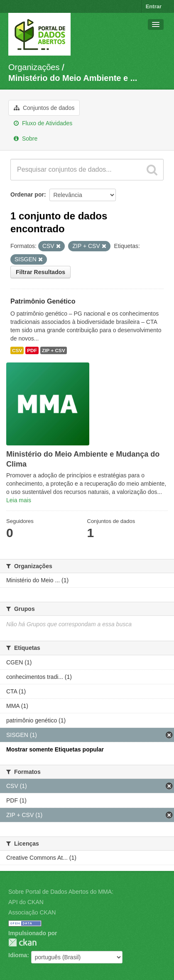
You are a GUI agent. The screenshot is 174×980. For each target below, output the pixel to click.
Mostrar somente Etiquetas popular (55, 749)
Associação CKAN (32, 912)
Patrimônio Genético (43, 301)
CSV (17, 350)
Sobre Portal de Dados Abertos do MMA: (61, 892)
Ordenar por (27, 195)
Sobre (26, 139)
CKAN (22, 942)
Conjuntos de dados (44, 108)
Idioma (18, 955)
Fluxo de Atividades (43, 123)
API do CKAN (26, 902)
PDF (32, 350)
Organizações (34, 67)
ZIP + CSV (54, 350)
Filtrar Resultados (40, 272)
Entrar (154, 6)
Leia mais (19, 500)
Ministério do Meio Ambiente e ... (73, 78)
